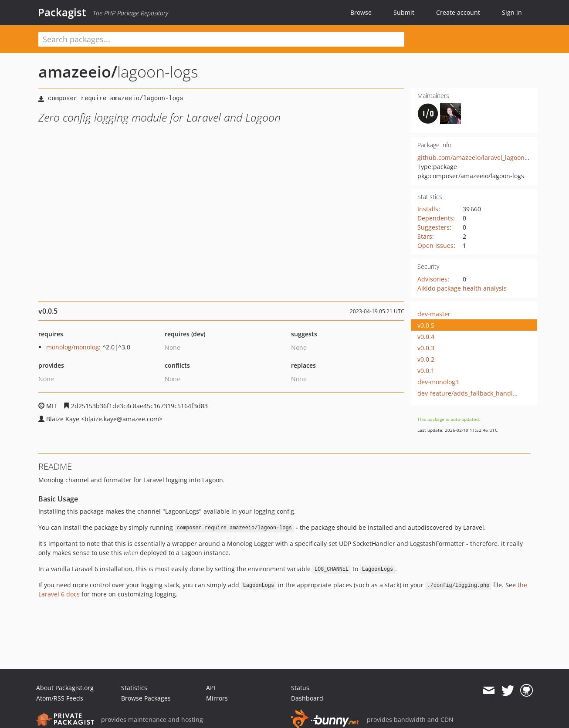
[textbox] (221, 39)
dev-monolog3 (438, 382)
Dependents (435, 218)
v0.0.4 (426, 337)
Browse (361, 12)
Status (300, 688)
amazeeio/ (78, 72)
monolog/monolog (73, 347)
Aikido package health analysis (462, 288)
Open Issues (435, 245)
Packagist (62, 12)
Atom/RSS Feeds (60, 698)
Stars (425, 236)
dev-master (434, 314)
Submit (404, 12)
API (211, 688)
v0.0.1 (426, 371)
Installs (428, 209)
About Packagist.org (65, 688)
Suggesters (434, 227)
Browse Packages (146, 698)
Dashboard (307, 698)
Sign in (512, 12)
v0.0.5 (426, 325)
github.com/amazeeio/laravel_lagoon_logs (478, 157)
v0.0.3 (426, 348)
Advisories (432, 279)
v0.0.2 (426, 359)
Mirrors (217, 698)
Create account (458, 12)
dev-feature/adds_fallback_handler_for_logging (469, 393)
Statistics (134, 688)
